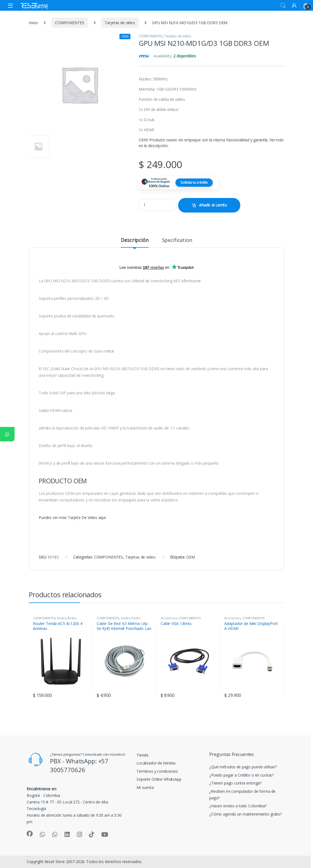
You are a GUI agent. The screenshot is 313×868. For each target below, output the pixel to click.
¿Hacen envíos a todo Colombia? (238, 806)
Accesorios (169, 618)
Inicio (33, 23)
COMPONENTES (69, 23)
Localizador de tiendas (156, 763)
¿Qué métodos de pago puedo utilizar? (243, 767)
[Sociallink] (30, 834)
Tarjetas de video (120, 23)
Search (283, 5)
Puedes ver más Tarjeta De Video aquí (72, 517)
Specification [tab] (177, 240)
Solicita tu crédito (194, 182)
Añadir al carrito (213, 205)
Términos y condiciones (157, 771)
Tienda (142, 755)
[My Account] (294, 5)
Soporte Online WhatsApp (159, 779)
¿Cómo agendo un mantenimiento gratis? (245, 814)
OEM (191, 557)
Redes (62, 618)
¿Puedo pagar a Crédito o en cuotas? (241, 775)
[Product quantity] (158, 205)
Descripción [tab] (135, 240)
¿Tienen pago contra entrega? (235, 783)
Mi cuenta (145, 787)
